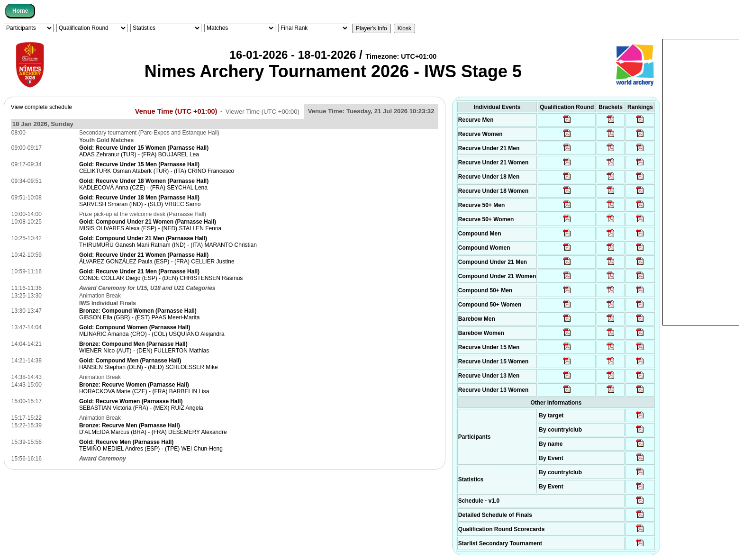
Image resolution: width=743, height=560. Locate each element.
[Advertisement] (701, 181)
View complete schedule (41, 107)
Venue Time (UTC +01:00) (176, 111)
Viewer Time (263, 111)
